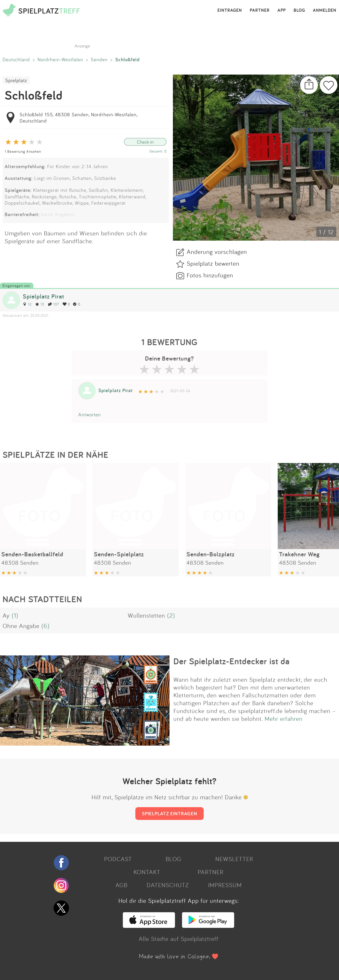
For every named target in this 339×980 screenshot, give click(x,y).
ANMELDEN (325, 10)
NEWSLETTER (234, 859)
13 (40, 304)
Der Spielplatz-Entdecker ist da (232, 661)
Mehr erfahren (284, 719)
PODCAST (118, 859)
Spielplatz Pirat (43, 296)
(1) (15, 615)
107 (53, 304)
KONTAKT (147, 872)
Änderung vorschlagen (217, 252)
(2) (171, 615)
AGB (122, 885)
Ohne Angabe (21, 626)
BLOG (299, 10)
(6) (46, 626)
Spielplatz (16, 80)
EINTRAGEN (230, 10)
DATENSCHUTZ (168, 885)
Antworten (90, 415)
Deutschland (16, 59)
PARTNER (260, 10)
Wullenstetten (146, 615)
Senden (99, 59)
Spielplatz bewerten (213, 263)
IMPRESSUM (225, 885)
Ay (6, 615)
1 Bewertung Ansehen (23, 151)
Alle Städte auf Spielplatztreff (179, 939)
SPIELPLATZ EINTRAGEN (169, 813)
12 (27, 304)
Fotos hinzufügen (210, 275)
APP (282, 10)
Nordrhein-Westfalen (60, 59)
